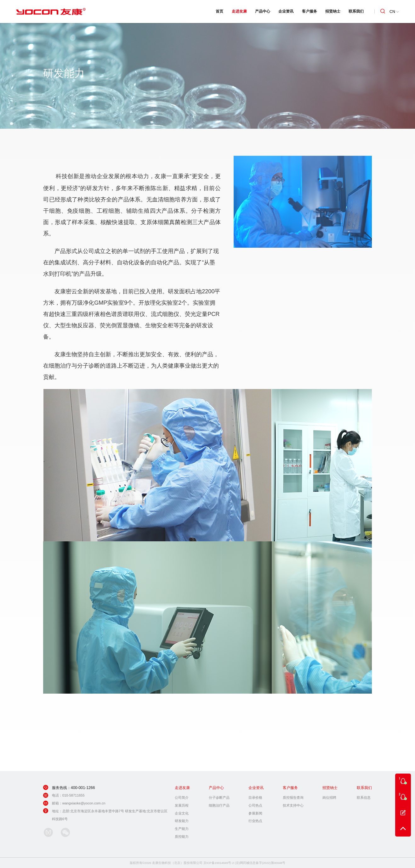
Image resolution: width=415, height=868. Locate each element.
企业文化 (182, 813)
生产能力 (182, 829)
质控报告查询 (293, 798)
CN (394, 12)
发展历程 (182, 805)
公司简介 (182, 798)
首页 (219, 11)
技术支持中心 (293, 805)
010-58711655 (74, 795)
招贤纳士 (333, 11)
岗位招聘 (329, 798)
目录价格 (255, 798)
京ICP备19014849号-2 (219, 863)
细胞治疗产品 (219, 805)
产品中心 (263, 11)
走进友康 (239, 11)
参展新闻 (255, 813)
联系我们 (356, 11)
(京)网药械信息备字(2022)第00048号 (260, 863)
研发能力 (182, 821)
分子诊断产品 (219, 798)
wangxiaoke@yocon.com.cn (84, 803)
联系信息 (364, 798)
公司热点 (255, 805)
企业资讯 (286, 11)
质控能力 (182, 837)
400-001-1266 (83, 788)
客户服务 (310, 11)
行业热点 (255, 821)
